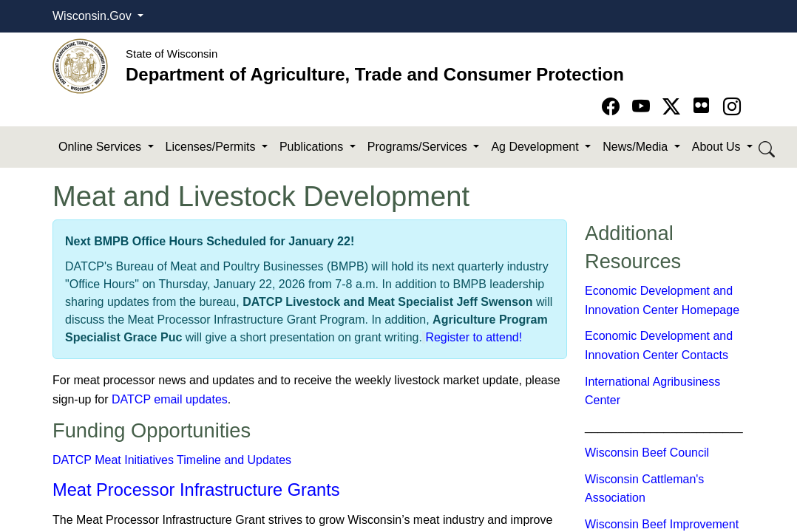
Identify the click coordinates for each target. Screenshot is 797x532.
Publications (313, 147)
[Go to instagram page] (732, 107)
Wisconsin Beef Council (647, 453)
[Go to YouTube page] (644, 107)
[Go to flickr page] (701, 105)
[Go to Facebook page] (613, 107)
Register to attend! (474, 337)
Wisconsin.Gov (94, 16)
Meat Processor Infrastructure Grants (196, 490)
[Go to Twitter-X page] (674, 107)
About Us (718, 147)
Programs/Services (419, 147)
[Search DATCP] (768, 147)
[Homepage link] (80, 65)
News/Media (637, 147)
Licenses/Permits (212, 147)
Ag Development (536, 147)
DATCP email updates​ (170, 399)
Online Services (102, 147)
